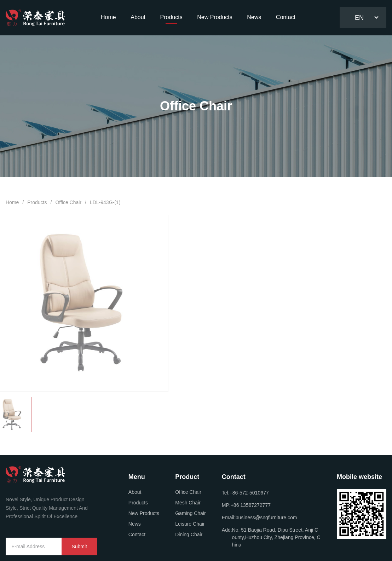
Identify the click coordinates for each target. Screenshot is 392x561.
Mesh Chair (188, 503)
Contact (137, 534)
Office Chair (68, 202)
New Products (144, 513)
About (135, 492)
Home (12, 202)
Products (37, 202)
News (135, 524)
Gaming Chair (190, 513)
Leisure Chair (190, 524)
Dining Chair (189, 534)
